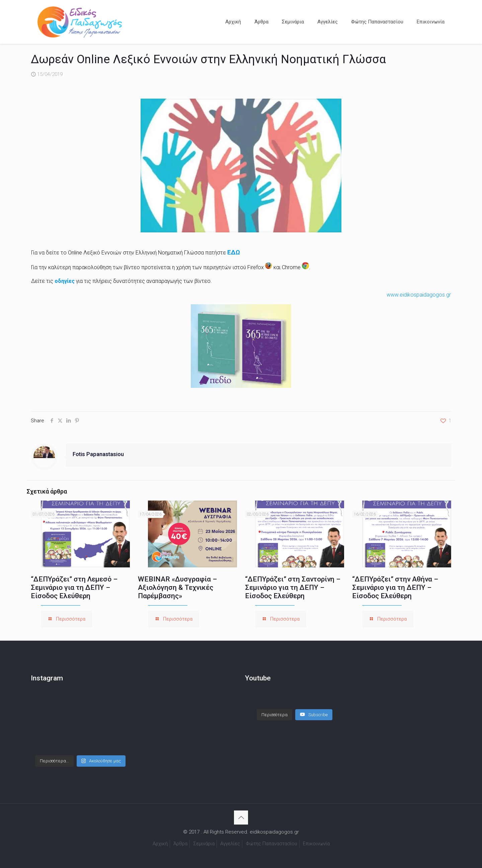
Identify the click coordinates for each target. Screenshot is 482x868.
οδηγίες (65, 281)
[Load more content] (274, 708)
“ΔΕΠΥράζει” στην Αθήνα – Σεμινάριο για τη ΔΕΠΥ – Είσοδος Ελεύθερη (395, 587)
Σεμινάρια (204, 844)
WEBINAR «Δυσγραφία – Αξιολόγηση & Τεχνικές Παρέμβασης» (177, 587)
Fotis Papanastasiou (98, 454)
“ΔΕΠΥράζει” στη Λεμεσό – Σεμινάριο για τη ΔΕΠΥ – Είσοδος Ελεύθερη (74, 587)
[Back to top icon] (241, 818)
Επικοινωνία (316, 844)
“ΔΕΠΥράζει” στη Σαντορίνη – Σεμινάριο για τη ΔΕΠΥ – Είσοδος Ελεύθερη (293, 587)
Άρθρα (180, 844)
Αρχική (160, 844)
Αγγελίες (230, 844)
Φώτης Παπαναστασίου (271, 844)
